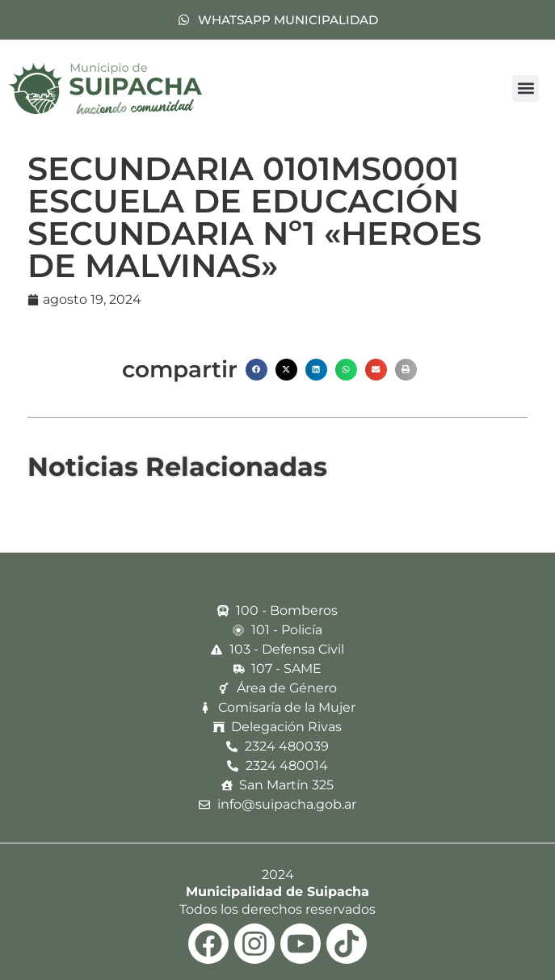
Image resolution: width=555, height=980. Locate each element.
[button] (526, 88)
